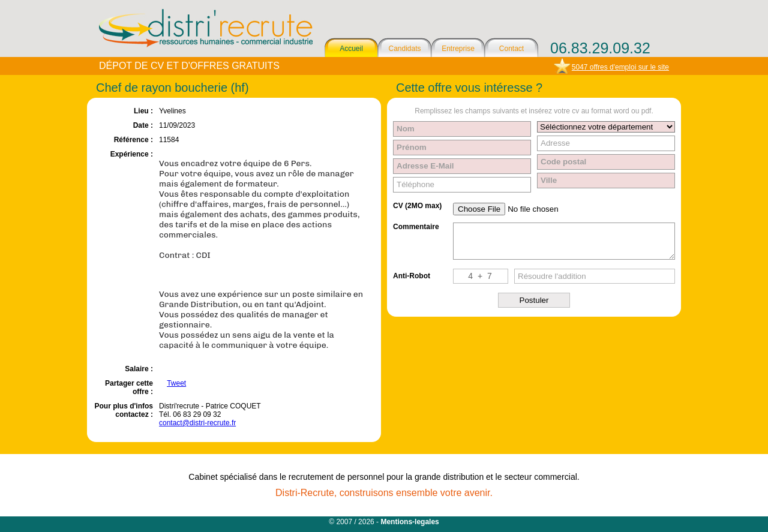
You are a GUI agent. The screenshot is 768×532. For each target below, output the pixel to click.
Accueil (351, 49)
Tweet (176, 383)
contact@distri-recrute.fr (197, 423)
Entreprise (458, 49)
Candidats (404, 49)
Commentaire (416, 227)
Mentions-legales (409, 522)
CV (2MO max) (417, 206)
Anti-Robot (412, 276)
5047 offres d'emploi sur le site (620, 67)
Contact (511, 49)
